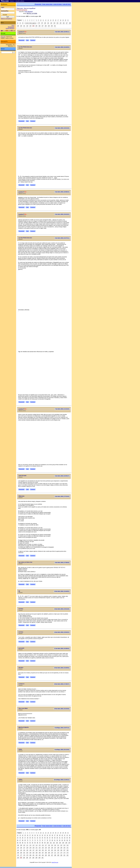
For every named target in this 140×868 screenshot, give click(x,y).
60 (57, 838)
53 (40, 838)
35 (50, 835)
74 (37, 840)
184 (57, 23)
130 (33, 848)
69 (25, 840)
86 (67, 840)
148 (37, 850)
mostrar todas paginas (31, 23)
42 (67, 835)
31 (40, 835)
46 (23, 838)
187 (67, 23)
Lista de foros (67, 4)
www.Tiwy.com (55, 862)
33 (45, 835)
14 (51, 20)
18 (61, 20)
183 (54, 23)
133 (43, 848)
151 (46, 850)
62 (62, 838)
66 (18, 840)
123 (64, 845)
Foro (13, 26)
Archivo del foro (10, 28)
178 (39, 23)
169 (49, 853)
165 (37, 853)
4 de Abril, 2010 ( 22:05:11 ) (62, 32)
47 (25, 838)
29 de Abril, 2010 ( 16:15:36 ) (62, 709)
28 (32, 835)
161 (24, 853)
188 (70, 23)
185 (61, 23)
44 (18, 838)
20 (65, 20)
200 (52, 26)
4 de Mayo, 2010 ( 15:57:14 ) (62, 728)
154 (55, 850)
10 (41, 20)
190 (21, 26)
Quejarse (33, 40)
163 (30, 853)
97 (40, 843)
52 (37, 838)
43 (70, 835)
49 (30, 838)
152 (49, 850)
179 (42, 23)
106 (66, 843)
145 (27, 850)
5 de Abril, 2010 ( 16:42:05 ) (62, 47)
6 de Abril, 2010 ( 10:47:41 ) (62, 238)
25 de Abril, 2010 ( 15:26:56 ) (62, 668)
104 (60, 843)
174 (64, 853)
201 (55, 26)
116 (43, 845)
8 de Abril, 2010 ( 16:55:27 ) (62, 476)
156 (61, 850)
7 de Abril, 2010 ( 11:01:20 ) (62, 409)
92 (28, 843)
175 (67, 853)
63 (65, 838)
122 (61, 845)
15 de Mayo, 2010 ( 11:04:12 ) (62, 780)
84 (62, 840)
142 (18, 850)
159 (18, 853)
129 (30, 848)
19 (63, 20)
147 (33, 850)
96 (37, 843)
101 (51, 843)
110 (24, 845)
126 (21, 848)
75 (40, 840)
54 (42, 838)
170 (52, 853)
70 (28, 840)
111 (27, 845)
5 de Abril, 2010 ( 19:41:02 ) (62, 214)
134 (46, 848)
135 (49, 848)
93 (30, 843)
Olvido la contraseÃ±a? (6, 19)
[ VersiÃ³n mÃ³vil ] (20, 1)
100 (48, 843)
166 (40, 853)
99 (45, 843)
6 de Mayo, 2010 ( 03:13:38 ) (62, 750)
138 (58, 848)
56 (47, 838)
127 (24, 848)
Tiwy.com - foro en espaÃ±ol (26, 8)
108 (18, 845)
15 (53, 20)
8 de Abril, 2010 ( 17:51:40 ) (62, 496)
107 (69, 843)
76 (42, 840)
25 (25, 835)
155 (58, 850)
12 (46, 20)
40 (62, 835)
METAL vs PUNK (32, 13)
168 (46, 853)
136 (52, 848)
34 (47, 835)
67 (20, 840)
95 (35, 843)
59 (55, 838)
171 (55, 853)
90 (23, 843)
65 (70, 838)
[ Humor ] (12, 1)
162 (27, 853)
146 (30, 850)
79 (50, 840)
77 (45, 840)
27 (30, 835)
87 (70, 840)
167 (43, 853)
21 (68, 20)
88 (18, 843)
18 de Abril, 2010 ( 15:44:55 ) (62, 591)
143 (21, 850)
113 (33, 845)
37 (55, 835)
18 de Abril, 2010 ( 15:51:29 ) (62, 609)
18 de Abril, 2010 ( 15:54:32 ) (62, 632)
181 (48, 23)
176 (18, 855)
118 (49, 845)
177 (21, 855)
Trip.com (3, 37)
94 (32, 843)
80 (52, 840)
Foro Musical (29, 11)
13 (48, 20)
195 (36, 26)
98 (42, 843)
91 (25, 843)
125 (18, 848)
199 (49, 26)
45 (20, 838)
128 (27, 848)
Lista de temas (58, 4)
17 (58, 20)
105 (63, 843)
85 (65, 840)
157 (64, 850)
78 (47, 840)
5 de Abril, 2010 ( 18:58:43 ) (62, 192)
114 (37, 845)
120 (55, 845)
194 (33, 26)
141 (67, 848)
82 (57, 840)
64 (67, 838)
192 (27, 26)
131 (37, 848)
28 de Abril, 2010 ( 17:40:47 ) (62, 684)
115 (40, 845)
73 (35, 840)
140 (64, 848)
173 (61, 853)
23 (20, 23)
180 (45, 23)
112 (30, 845)
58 (52, 838)
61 (60, 838)
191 (24, 26)
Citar (27, 40)
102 (54, 843)
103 (57, 843)
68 (23, 840)
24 (23, 23)
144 (24, 850)
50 (32, 838)
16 (56, 20)
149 (40, 850)
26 (28, 835)
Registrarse (11, 27)
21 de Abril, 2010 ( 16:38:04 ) (62, 649)
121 (58, 845)
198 (46, 26)
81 (55, 840)
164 (33, 853)
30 (37, 835)
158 (67, 850)
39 (60, 835)
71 (30, 840)
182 (51, 23)
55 (45, 838)
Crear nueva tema (47, 4)
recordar (5, 15)
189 (18, 26)
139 (61, 848)
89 (20, 843)
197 (43, 26)
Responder (38, 4)
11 (43, 20)
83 (60, 840)
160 (21, 853)
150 (43, 850)
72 (32, 840)
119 (52, 845)
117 (46, 845)
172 (58, 853)
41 (65, 835)
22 (18, 23)
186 (64, 23)
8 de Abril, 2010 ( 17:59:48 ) (62, 563)
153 (52, 850)
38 (57, 835)
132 (40, 848)
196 (39, 26)
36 (52, 835)
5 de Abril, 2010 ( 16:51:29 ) (62, 128)
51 (35, 838)
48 (28, 838)
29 (35, 835)
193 (30, 26)
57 (50, 838)
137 (55, 848)
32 (42, 835)
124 (67, 845)
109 (21, 845)
